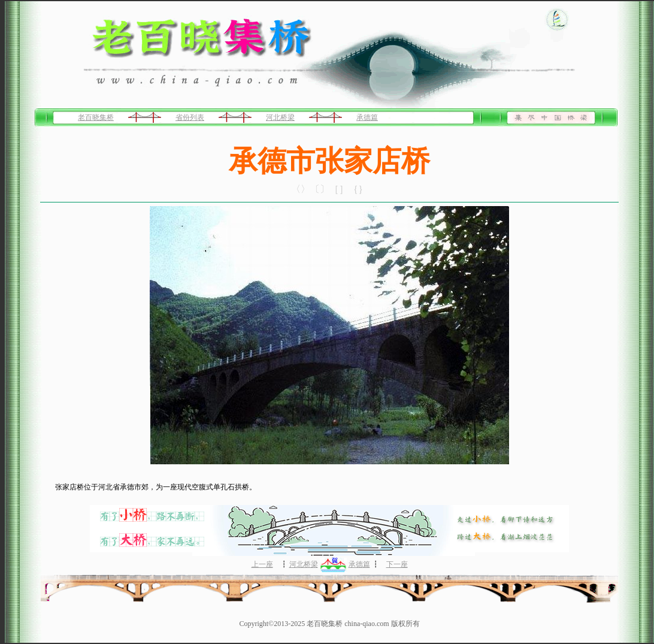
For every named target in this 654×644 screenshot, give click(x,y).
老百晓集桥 (96, 117)
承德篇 (367, 117)
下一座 (397, 564)
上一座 (262, 564)
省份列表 (190, 117)
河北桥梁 (280, 117)
